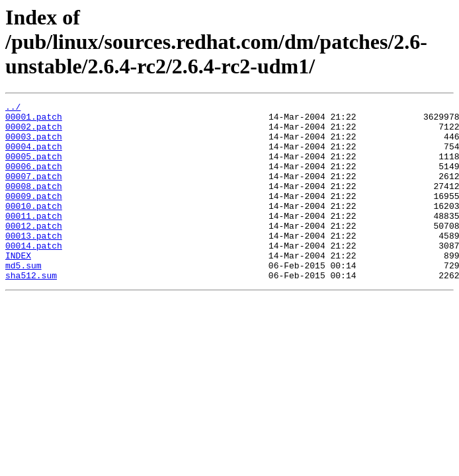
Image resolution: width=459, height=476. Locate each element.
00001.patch (34, 120)
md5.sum (23, 299)
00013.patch (34, 263)
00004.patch (34, 156)
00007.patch (34, 192)
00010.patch (34, 227)
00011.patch (34, 239)
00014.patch (34, 275)
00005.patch (34, 168)
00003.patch (34, 144)
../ (13, 108)
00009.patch (34, 216)
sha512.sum (31, 311)
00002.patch (34, 132)
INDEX (18, 287)
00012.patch (34, 251)
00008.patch (34, 204)
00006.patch (34, 180)
